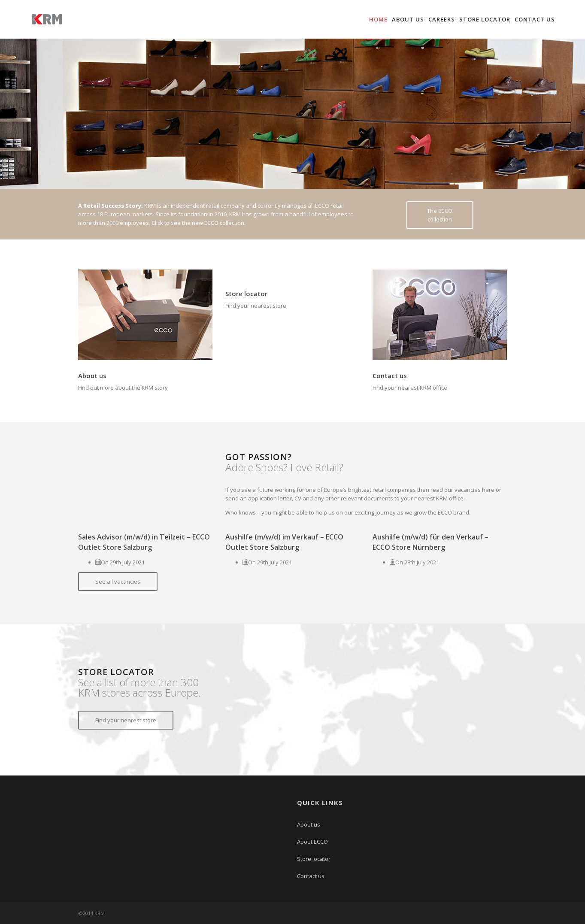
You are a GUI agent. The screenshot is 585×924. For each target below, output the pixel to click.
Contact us (535, 19)
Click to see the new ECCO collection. (199, 223)
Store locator (485, 19)
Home (378, 19)
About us (408, 19)
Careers (442, 19)
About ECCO (312, 842)
